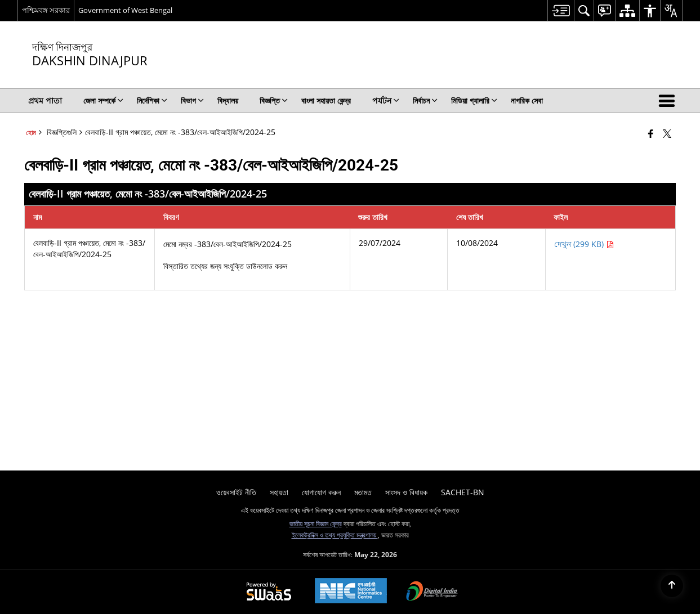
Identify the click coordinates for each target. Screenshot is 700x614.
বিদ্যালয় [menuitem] (228, 100)
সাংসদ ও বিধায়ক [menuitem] (406, 492)
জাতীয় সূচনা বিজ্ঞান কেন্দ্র (316, 523)
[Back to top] (672, 586)
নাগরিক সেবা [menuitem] (527, 100)
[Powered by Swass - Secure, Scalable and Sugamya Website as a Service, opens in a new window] (269, 592)
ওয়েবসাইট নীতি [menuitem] (236, 492)
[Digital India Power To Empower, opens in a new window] (432, 592)
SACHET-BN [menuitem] (463, 492)
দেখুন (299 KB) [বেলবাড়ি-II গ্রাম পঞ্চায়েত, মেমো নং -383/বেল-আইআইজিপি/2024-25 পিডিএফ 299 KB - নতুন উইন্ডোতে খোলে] (584, 244)
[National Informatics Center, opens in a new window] (351, 592)
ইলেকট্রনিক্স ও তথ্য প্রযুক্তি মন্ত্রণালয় (335, 535)
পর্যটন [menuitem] (386, 100)
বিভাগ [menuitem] (192, 100)
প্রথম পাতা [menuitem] (45, 100)
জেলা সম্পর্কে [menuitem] (103, 100)
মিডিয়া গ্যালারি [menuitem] (474, 100)
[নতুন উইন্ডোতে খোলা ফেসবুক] (651, 133)
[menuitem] (561, 10)
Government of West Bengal (125, 10)
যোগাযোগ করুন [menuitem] (321, 492)
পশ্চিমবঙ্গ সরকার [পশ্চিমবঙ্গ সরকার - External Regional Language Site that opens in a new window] (46, 10)
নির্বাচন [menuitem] (425, 100)
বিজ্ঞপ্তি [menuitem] (274, 100)
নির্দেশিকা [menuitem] (152, 100)
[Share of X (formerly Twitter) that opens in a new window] (667, 133)
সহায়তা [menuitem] (279, 492)
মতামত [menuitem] (363, 492)
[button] (669, 101)
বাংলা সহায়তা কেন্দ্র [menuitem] (326, 100)
